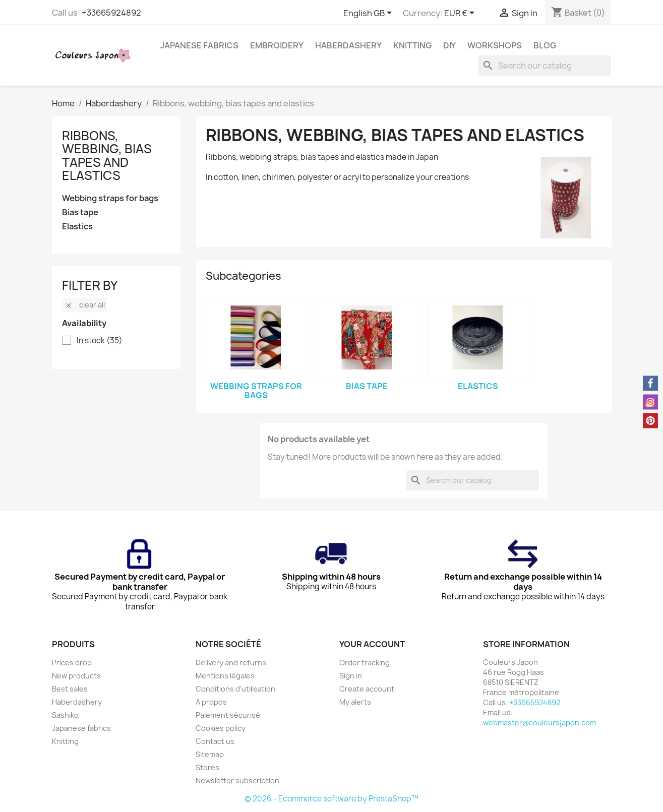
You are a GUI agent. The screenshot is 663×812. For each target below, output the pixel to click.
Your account (372, 644)
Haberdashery (348, 45)
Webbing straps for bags (110, 198)
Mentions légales (225, 676)
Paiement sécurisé (228, 715)
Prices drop (72, 663)
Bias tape (80, 212)
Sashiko (65, 715)
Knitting (412, 45)
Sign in (351, 676)
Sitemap (210, 754)
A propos (211, 702)
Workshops (495, 45)
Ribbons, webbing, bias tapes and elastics (107, 155)
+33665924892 (111, 13)
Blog (545, 45)
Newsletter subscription (237, 780)
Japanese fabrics (199, 45)
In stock (100, 341)
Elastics (77, 227)
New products (76, 676)
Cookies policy (221, 728)
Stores (207, 767)
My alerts (355, 702)
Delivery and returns (231, 663)
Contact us (215, 741)
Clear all (85, 305)
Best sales (70, 689)
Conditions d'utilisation (235, 689)
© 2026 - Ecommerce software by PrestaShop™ (331, 799)
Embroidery (277, 45)
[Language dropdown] (369, 14)
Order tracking (365, 663)
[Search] (545, 66)
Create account (367, 689)
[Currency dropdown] (461, 14)
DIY (449, 45)
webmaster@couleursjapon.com (539, 723)
